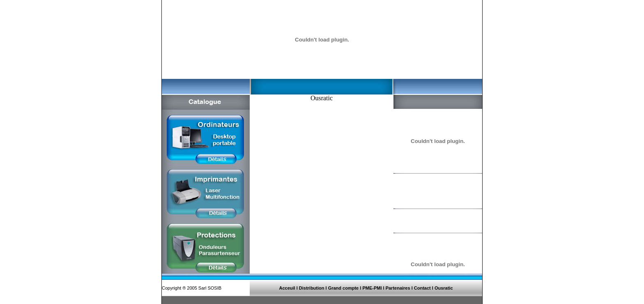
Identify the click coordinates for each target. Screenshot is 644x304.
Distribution (312, 288)
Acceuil (287, 288)
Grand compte (344, 288)
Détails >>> (413, 199)
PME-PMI (373, 288)
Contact (422, 288)
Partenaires (398, 288)
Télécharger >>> (419, 250)
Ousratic (444, 288)
